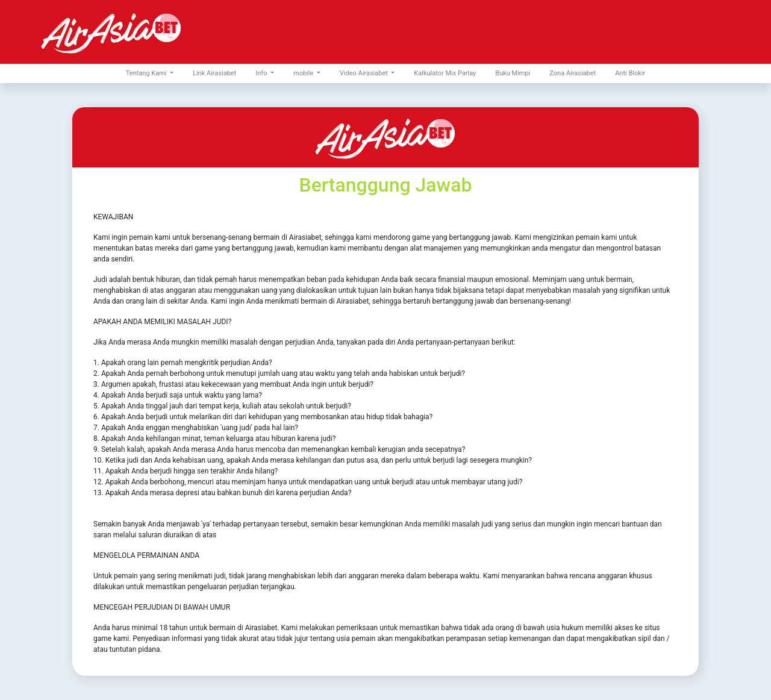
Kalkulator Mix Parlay (445, 73)
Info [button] (262, 73)
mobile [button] (304, 73)
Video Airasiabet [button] (365, 73)
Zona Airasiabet (573, 73)
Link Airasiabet (214, 73)
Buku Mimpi (513, 73)
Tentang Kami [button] (147, 73)
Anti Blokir (630, 73)
